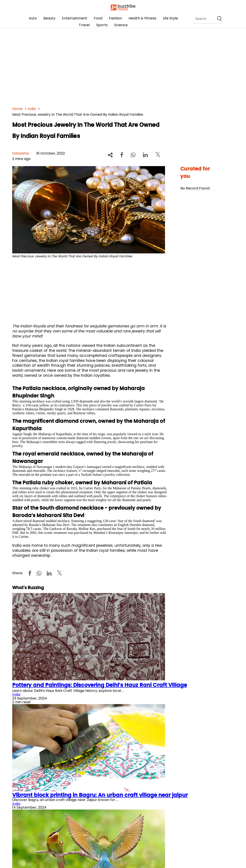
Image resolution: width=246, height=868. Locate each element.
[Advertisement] (123, 65)
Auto (33, 18)
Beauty (49, 18)
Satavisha (21, 153)
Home (17, 109)
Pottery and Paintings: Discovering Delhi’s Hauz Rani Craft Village (100, 685)
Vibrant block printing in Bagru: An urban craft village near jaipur (100, 795)
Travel (84, 25)
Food (98, 18)
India (32, 109)
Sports (102, 25)
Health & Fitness (142, 18)
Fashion (115, 18)
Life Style (170, 18)
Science (121, 25)
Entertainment (75, 18)
